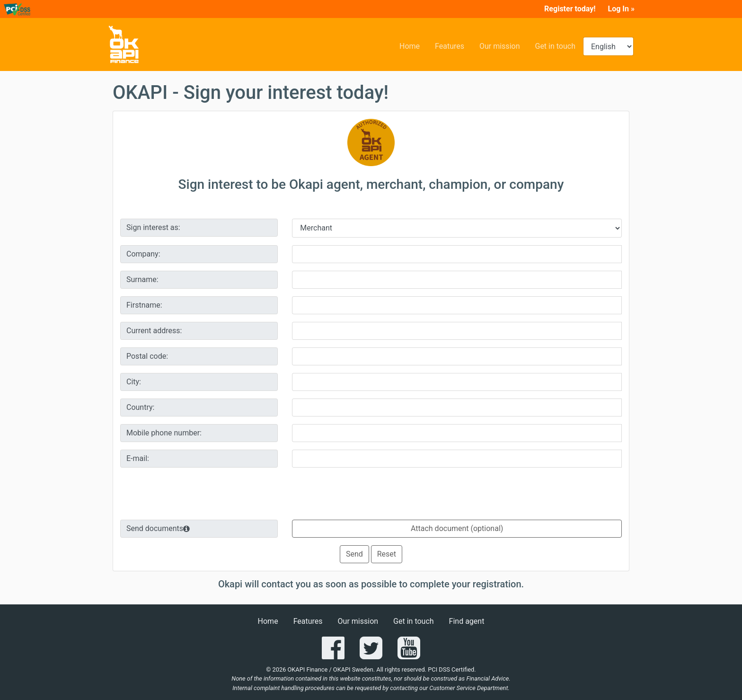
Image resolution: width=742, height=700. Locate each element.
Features (453, 45)
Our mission (503, 45)
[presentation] (371, 494)
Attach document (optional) (457, 528)
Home (413, 45)
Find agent (467, 621)
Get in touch (559, 45)
